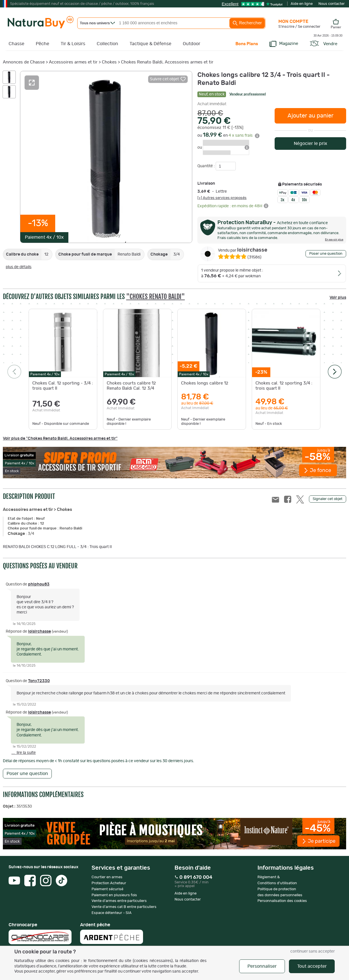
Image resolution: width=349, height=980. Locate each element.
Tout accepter (312, 966)
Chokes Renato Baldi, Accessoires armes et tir (167, 62)
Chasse (16, 44)
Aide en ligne (302, 4)
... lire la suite (24, 753)
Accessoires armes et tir (73, 62)
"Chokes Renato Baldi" (155, 297)
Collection (107, 44)
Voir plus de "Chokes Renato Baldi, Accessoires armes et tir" (60, 439)
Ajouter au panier (311, 116)
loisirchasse (243, 250)
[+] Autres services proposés (222, 198)
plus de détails (19, 267)
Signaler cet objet (328, 499)
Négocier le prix (311, 144)
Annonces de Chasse (24, 62)
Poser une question (326, 254)
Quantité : (207, 166)
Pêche (42, 44)
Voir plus (338, 298)
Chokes (109, 62)
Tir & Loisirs (73, 44)
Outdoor (192, 44)
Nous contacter (332, 4)
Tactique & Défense (150, 44)
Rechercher (247, 23)
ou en (228, 136)
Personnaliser (262, 966)
